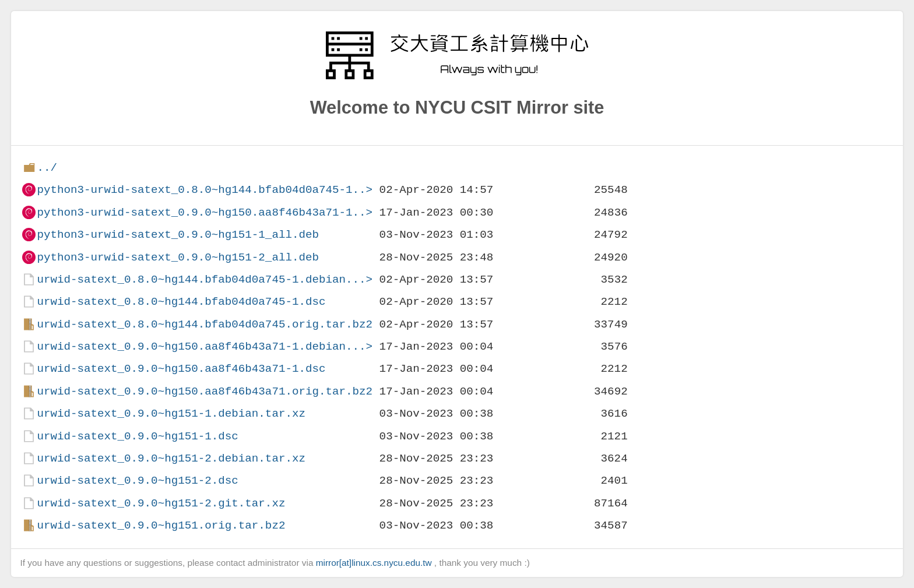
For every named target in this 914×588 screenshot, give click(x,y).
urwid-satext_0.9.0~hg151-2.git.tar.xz (161, 503)
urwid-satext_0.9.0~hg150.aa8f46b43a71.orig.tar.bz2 (205, 391)
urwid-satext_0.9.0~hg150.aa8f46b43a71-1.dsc (181, 369)
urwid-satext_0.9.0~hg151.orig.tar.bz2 (161, 525)
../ (47, 168)
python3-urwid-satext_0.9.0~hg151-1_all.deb (178, 235)
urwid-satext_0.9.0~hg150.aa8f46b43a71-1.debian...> (205, 346)
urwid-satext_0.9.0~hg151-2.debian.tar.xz (171, 458)
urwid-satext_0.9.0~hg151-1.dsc (137, 436)
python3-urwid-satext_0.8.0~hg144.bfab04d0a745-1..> (205, 190)
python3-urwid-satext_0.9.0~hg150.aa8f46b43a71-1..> (205, 212)
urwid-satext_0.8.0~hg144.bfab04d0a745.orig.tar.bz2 (205, 324)
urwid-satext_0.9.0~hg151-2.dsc (137, 480)
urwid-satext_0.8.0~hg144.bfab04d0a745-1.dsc (181, 302)
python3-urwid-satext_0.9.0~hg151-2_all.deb (178, 257)
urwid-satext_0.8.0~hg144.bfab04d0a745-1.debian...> (205, 279)
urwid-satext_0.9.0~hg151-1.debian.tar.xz (171, 413)
